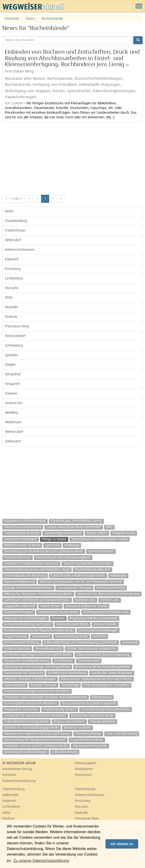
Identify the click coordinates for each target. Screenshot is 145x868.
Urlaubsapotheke (103, 722)
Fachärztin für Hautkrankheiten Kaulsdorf (35, 716)
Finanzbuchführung (111, 588)
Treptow (11, 394)
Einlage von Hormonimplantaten (28, 588)
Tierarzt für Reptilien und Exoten (87, 564)
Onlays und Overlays (69, 722)
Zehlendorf (13, 441)
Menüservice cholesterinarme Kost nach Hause (96, 679)
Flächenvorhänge (88, 734)
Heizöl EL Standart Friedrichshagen (30, 679)
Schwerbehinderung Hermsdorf (28, 624)
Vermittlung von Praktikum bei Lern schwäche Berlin (44, 551)
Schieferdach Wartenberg (67, 673)
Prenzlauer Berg (17, 326)
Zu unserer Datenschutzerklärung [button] (41, 861)
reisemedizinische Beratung (25, 576)
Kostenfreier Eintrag (17, 769)
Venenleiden (41, 637)
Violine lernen (50, 606)
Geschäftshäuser (101, 551)
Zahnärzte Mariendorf (20, 539)
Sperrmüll (52, 545)
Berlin (9, 211)
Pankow (11, 317)
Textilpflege (70, 685)
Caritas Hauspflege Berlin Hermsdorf (74, 527)
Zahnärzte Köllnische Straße (86, 606)
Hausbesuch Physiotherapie (25, 521)
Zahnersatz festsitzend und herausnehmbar (37, 600)
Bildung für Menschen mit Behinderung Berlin (38, 594)
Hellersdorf (13, 240)
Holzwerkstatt (15, 685)
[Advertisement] (72, 157)
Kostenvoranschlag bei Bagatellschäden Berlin (39, 630)
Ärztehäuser (63, 661)
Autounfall (130, 643)
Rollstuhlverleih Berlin (72, 624)
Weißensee (13, 422)
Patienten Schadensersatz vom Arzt (31, 564)
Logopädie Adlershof (20, 606)
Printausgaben (86, 763)
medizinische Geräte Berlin (58, 612)
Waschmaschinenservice (23, 527)
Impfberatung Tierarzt (60, 709)
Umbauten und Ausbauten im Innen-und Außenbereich (45, 697)
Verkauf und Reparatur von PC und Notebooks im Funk (81, 582)
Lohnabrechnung (65, 752)
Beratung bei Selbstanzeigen (26, 752)
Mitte (9, 298)
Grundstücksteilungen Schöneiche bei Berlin (37, 691)
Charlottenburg (16, 221)
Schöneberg (14, 346)
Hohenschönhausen (20, 250)
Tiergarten (13, 384)
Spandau (11, 355)
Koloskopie (118, 576)
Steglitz (10, 365)
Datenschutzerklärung (19, 781)
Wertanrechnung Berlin (90, 746)
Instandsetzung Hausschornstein (106, 709)
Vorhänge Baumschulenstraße (106, 612)
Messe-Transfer (105, 624)
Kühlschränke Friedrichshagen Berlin (78, 576)
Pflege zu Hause (54, 539)
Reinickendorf (15, 336)
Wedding (11, 413)
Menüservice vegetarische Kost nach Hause (37, 734)
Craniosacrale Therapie (74, 588)
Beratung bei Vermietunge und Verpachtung (37, 667)
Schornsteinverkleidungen (98, 630)
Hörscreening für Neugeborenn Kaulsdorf (35, 740)
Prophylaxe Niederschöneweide (94, 618)
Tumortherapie (89, 661)
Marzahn (12, 288)
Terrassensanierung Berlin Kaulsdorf (89, 703)
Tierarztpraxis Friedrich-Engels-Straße (100, 539)
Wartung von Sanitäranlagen (25, 618)
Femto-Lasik (110, 600)
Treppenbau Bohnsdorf (21, 709)
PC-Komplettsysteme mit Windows (31, 703)
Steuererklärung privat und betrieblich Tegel (37, 570)
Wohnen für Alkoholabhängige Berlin (31, 728)
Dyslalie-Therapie (43, 685)
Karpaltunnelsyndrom (87, 740)
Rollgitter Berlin (124, 533)
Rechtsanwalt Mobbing (22, 643)
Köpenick (12, 259)
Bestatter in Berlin (77, 728)
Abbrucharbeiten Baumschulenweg (103, 655)
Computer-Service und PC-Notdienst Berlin (36, 746)
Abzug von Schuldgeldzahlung (27, 661)
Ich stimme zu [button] (122, 844)
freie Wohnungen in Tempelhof (107, 685)
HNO (109, 527)
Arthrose (100, 637)
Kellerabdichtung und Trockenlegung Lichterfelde (81, 643)
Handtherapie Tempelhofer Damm (76, 521)
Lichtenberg (14, 278)
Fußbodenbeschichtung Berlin (26, 722)
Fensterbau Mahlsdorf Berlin (92, 716)
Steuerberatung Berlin (72, 637)
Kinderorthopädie (17, 649)
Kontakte (9, 775)
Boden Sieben (97, 533)
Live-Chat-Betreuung (122, 734)
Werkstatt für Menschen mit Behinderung (108, 594)
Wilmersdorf (14, 432)
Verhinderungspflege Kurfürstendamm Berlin (38, 655)
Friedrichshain (15, 231)
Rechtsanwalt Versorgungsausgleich (63, 557)
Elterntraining (102, 697)
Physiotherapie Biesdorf (92, 570)
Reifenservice (85, 600)
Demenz (58, 618)
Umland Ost (14, 403)
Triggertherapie (15, 637)
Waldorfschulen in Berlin (22, 545)
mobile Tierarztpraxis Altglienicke (91, 649)
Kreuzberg (13, 269)
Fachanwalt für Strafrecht (24, 673)
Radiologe (72, 545)
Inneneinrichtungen (19, 612)
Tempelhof (13, 374)
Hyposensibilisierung (19, 582)
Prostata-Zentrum (17, 557)
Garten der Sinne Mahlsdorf (112, 673)
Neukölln (11, 307)
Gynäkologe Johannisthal (63, 533)
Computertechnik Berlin (22, 533)
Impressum (83, 775)
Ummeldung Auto (48, 649)
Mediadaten (84, 769)
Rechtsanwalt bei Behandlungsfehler (103, 667)
